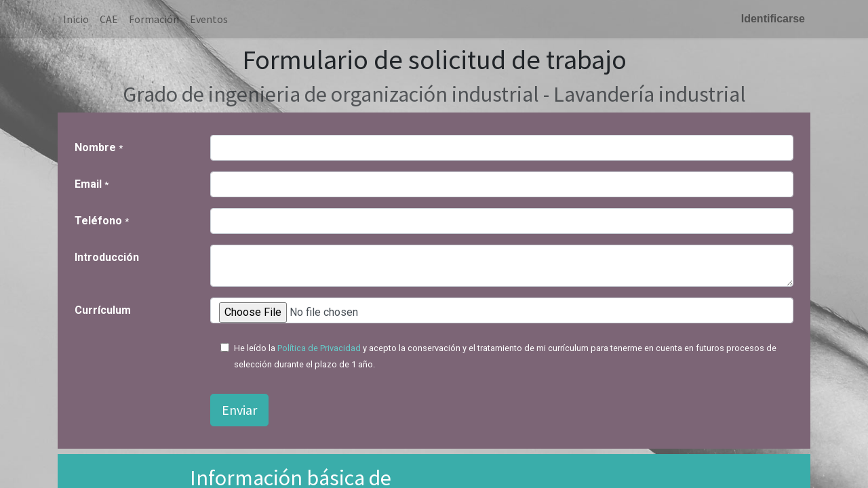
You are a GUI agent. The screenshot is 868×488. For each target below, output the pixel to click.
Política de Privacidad (319, 348)
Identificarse (773, 19)
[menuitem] (76, 19)
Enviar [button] (239, 410)
